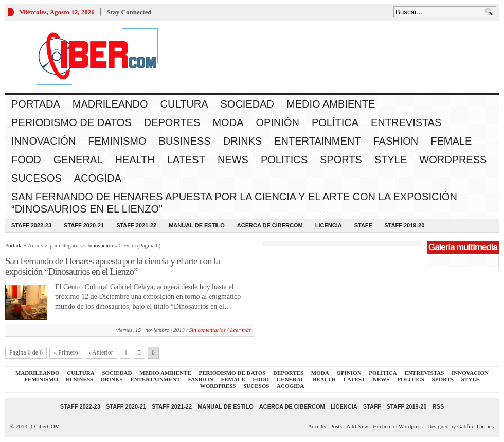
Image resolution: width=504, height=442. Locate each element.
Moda (228, 122)
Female (451, 141)
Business (185, 141)
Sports (341, 160)
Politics (284, 160)
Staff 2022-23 (31, 225)
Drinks (243, 141)
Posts (336, 426)
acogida (98, 178)
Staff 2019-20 (404, 225)
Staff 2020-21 (84, 225)
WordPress (453, 160)
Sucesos (37, 178)
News (233, 160)
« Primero (66, 352)
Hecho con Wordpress (398, 426)
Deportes (172, 122)
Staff (363, 225)
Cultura (184, 104)
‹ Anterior (101, 352)
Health (134, 160)
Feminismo (117, 141)
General (78, 160)
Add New (357, 426)
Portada (36, 104)
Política (335, 122)
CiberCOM (45, 426)
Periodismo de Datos (71, 122)
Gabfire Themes (475, 426)
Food (26, 160)
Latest (186, 160)
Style (391, 160)
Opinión (277, 122)
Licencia (329, 225)
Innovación (43, 141)
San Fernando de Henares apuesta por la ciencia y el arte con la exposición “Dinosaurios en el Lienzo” (234, 203)
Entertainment (317, 141)
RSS (438, 406)
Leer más (240, 330)
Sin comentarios (208, 330)
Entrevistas (406, 122)
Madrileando (110, 104)
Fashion (395, 141)
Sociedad (247, 104)
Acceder (317, 426)
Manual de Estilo (197, 225)
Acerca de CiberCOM (270, 225)
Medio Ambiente (331, 104)
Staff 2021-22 (136, 225)
